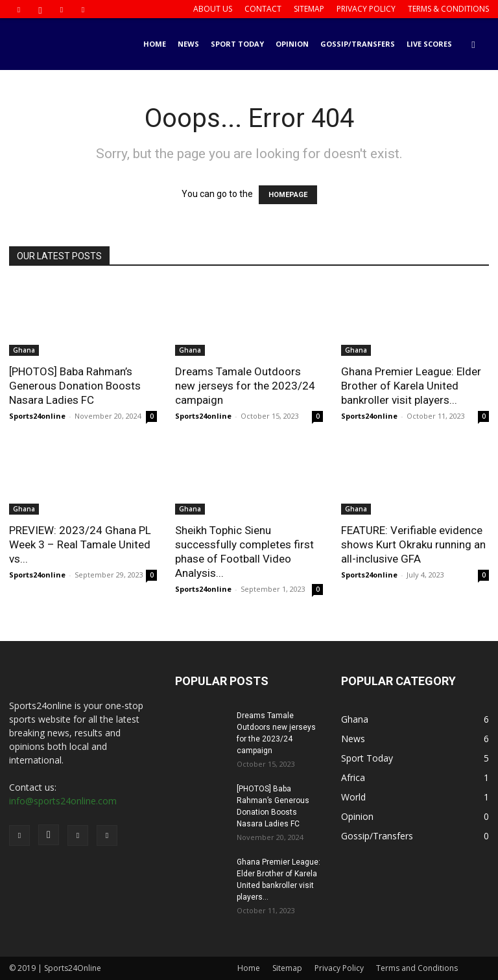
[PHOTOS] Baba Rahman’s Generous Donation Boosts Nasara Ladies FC (75, 386)
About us (213, 9)
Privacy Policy (366, 9)
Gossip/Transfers (358, 44)
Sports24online (37, 416)
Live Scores (429, 44)
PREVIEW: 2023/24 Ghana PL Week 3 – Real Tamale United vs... (80, 544)
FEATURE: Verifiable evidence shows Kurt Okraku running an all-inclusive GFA (413, 544)
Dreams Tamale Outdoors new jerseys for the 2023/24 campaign (245, 386)
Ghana (24, 350)
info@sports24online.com (63, 801)
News (188, 44)
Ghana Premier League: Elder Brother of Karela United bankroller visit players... (411, 386)
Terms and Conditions (417, 968)
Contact (263, 9)
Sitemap (309, 9)
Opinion (292, 44)
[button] (473, 44)
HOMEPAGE (288, 195)
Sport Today (237, 44)
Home (155, 44)
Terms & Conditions (448, 9)
